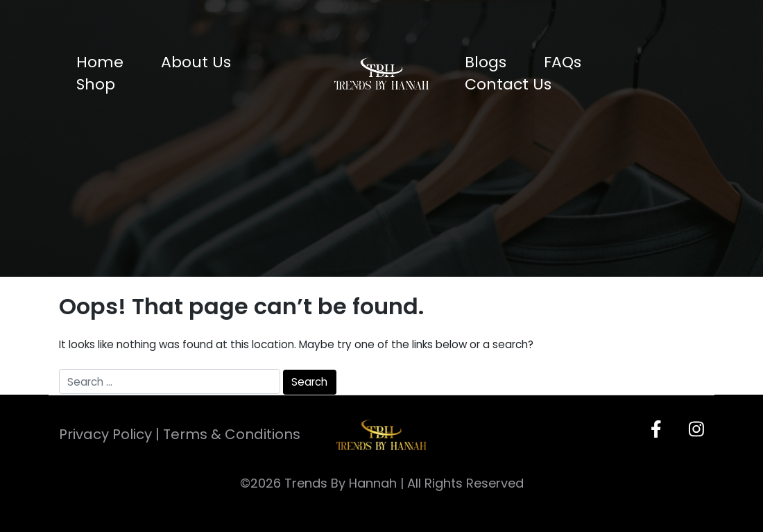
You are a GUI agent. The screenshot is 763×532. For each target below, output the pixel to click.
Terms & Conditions (232, 434)
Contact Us (508, 84)
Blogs (486, 62)
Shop (96, 84)
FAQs (563, 62)
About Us (196, 62)
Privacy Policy (105, 434)
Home (100, 62)
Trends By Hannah (341, 483)
